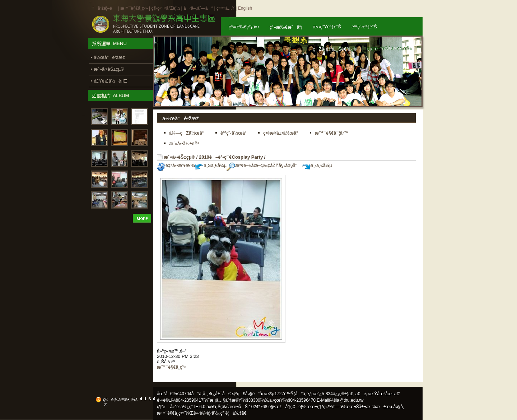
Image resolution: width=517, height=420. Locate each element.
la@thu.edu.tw (350, 400)
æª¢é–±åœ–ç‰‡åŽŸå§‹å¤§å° (264, 165)
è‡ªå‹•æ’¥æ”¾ (176, 165)
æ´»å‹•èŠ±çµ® (180, 157)
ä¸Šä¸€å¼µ (211, 165)
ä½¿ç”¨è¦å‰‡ (227, 413)
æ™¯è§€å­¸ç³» (135, 8)
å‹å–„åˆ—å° (198, 8)
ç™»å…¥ (225, 8)
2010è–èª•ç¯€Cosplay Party (231, 157)
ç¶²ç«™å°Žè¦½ (166, 8)
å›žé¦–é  (107, 8)
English (245, 8)
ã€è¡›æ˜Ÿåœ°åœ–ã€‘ (378, 394)
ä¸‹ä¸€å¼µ (317, 165)
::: (92, 8)
